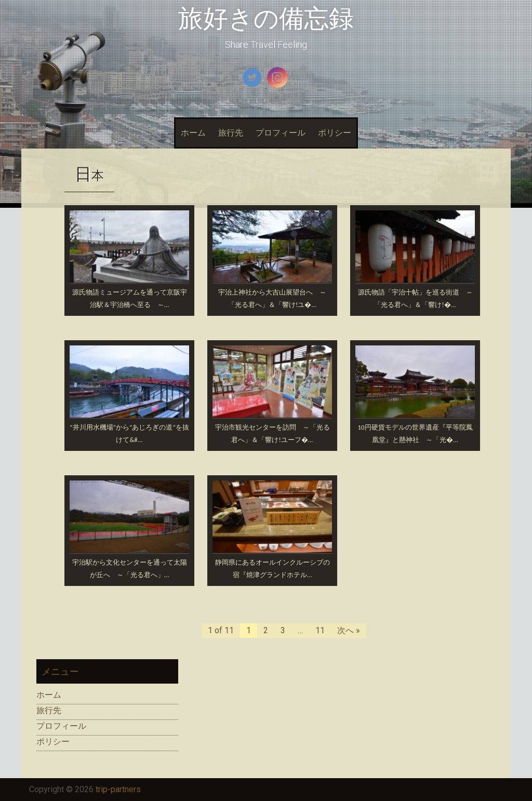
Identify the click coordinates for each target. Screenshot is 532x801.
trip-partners (118, 789)
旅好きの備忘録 (266, 18)
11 (320, 630)
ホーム (193, 133)
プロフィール (281, 133)
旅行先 (231, 133)
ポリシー (335, 133)
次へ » (349, 630)
